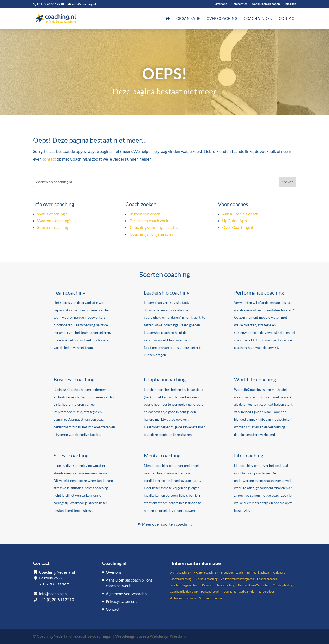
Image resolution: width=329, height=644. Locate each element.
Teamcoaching (69, 292)
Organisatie (188, 19)
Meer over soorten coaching (164, 524)
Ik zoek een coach (232, 573)
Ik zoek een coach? (146, 214)
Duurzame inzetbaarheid (239, 592)
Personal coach (211, 592)
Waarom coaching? (54, 221)
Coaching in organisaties (151, 234)
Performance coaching (259, 292)
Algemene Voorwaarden (126, 594)
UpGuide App (234, 221)
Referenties (239, 4)
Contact (288, 19)
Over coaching (222, 19)
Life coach (207, 585)
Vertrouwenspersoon (183, 598)
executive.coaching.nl (93, 636)
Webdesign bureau (132, 636)
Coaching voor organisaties (154, 227)
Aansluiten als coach (266, 4)
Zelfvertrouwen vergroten (237, 579)
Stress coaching (71, 455)
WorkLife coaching (255, 379)
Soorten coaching (53, 227)
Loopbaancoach (267, 579)
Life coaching (249, 455)
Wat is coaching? (52, 214)
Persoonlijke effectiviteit (254, 585)
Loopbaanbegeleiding (183, 585)
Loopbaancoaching (165, 379)
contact (49, 159)
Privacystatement (121, 601)
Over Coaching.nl (238, 227)
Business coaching (74, 379)
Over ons (221, 4)
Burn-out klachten (258, 573)
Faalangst (279, 573)
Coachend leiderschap (184, 592)
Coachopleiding (283, 585)
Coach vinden (258, 19)
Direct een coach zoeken (151, 221)
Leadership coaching (167, 292)
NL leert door (266, 592)
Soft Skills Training (211, 598)
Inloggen (290, 4)
